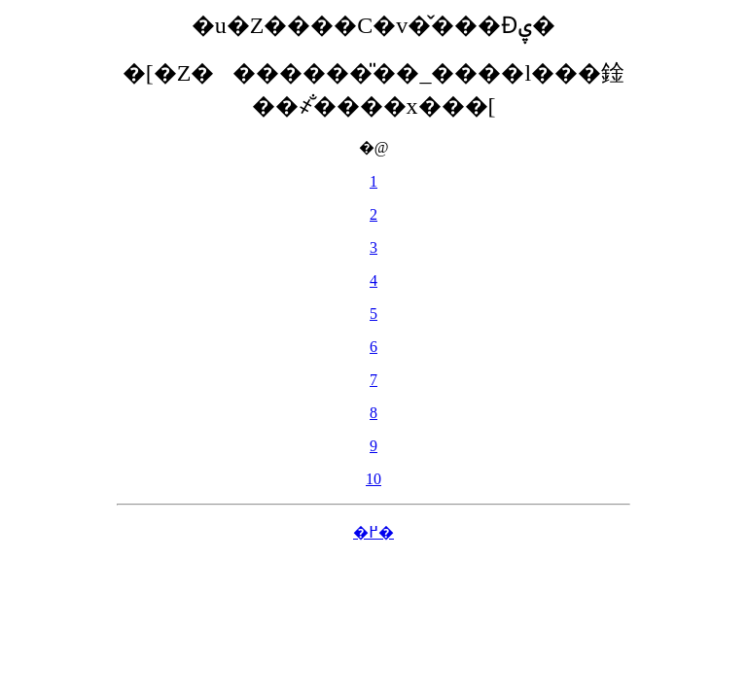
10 (373, 479)
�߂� (373, 532)
